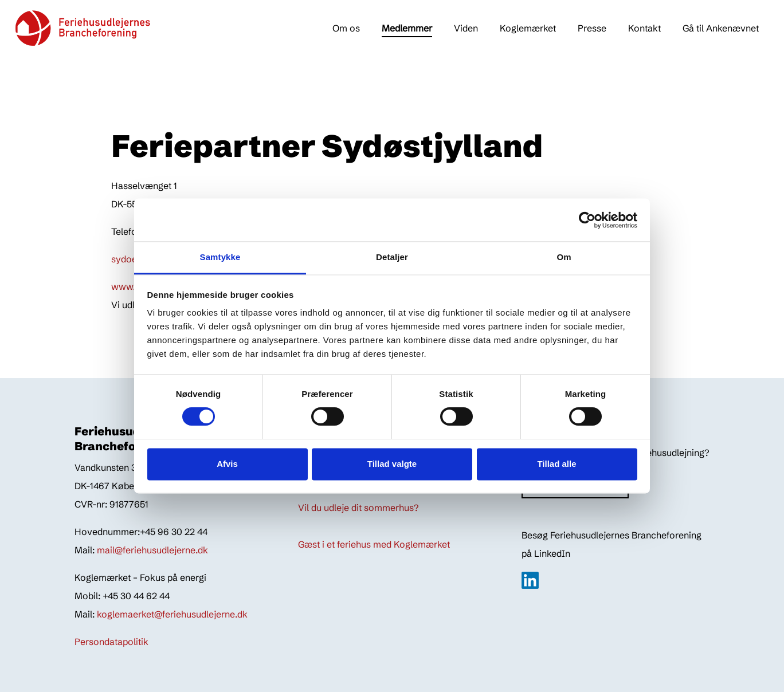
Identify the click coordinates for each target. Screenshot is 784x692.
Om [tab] (564, 257)
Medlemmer (407, 28)
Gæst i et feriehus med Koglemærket (374, 544)
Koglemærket (528, 28)
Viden (466, 28)
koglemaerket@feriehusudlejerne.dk (172, 614)
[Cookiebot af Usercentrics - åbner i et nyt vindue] (587, 220)
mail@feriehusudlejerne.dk (152, 550)
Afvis (227, 464)
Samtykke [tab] (220, 257)
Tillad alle (556, 464)
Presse (592, 28)
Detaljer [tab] (392, 257)
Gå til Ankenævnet (721, 28)
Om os (346, 28)
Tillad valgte (392, 464)
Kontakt (644, 28)
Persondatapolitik (111, 642)
